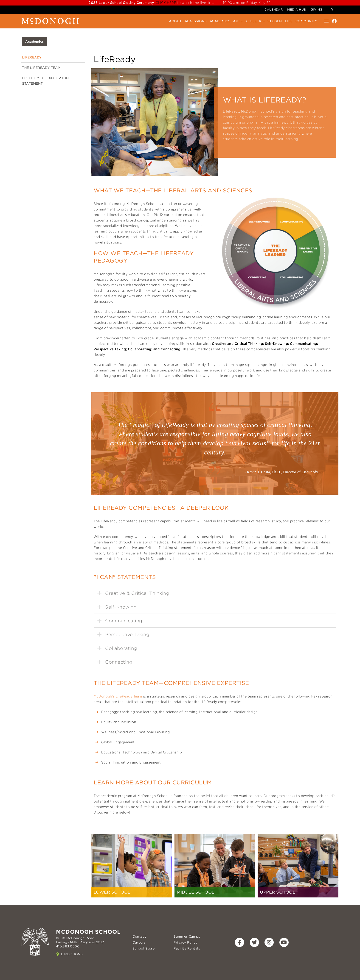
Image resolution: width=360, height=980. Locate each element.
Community (307, 21)
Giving (316, 10)
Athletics (255, 21)
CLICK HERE (166, 3)
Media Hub (297, 10)
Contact (139, 936)
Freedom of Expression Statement (45, 81)
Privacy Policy (186, 942)
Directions (72, 954)
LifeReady (32, 57)
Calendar (274, 10)
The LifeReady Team (41, 68)
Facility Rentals (187, 948)
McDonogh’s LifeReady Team (118, 696)
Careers (139, 942)
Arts (238, 21)
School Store (143, 948)
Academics (220, 21)
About (175, 21)
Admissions (196, 21)
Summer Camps (187, 936)
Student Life (280, 21)
